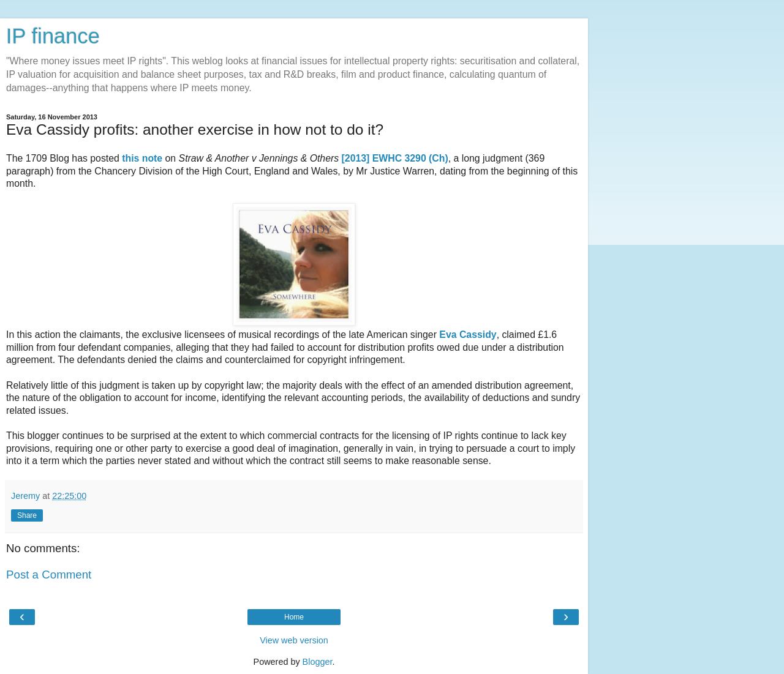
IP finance (53, 36)
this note (143, 158)
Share (27, 515)
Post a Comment (49, 575)
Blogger (318, 662)
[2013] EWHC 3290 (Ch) (395, 158)
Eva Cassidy (468, 335)
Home (294, 617)
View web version (294, 640)
